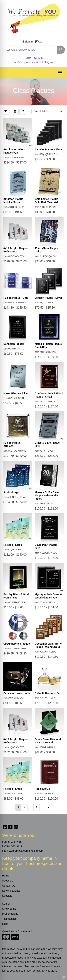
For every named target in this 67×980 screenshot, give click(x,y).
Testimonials (9, 919)
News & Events (11, 891)
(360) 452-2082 (34, 58)
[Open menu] (60, 73)
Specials (7, 896)
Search (6, 904)
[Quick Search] (30, 50)
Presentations (10, 914)
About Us (8, 881)
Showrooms (9, 909)
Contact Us (9, 886)
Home (6, 876)
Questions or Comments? (17, 931)
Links (5, 924)
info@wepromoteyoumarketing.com (34, 62)
